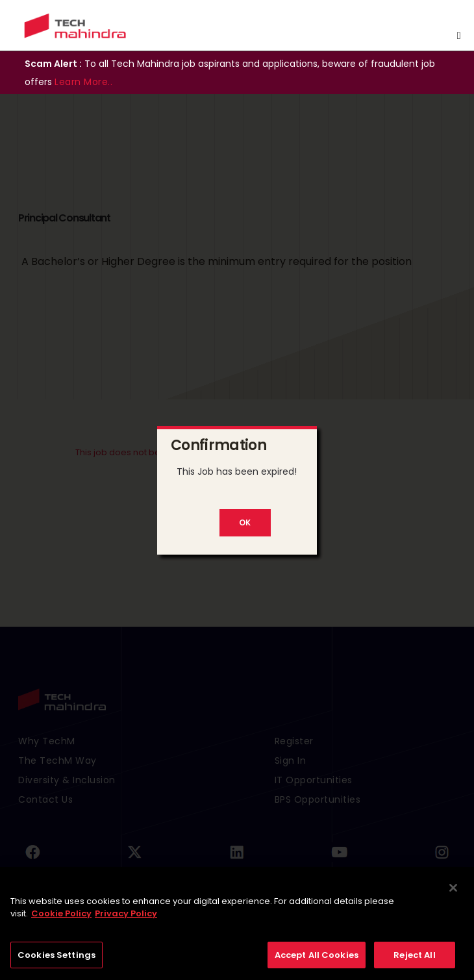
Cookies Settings (56, 959)
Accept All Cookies (317, 959)
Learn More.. (83, 82)
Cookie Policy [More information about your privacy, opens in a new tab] (61, 917)
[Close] (453, 892)
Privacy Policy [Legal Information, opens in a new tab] (126, 917)
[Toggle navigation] (459, 36)
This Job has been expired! (237, 471)
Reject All (414, 959)
